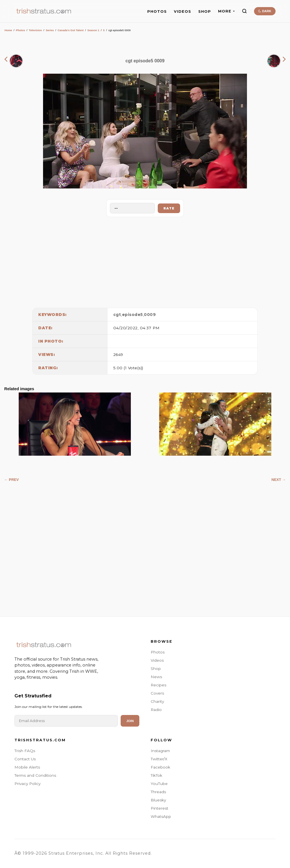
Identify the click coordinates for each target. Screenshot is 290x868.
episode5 (133, 315)
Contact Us (25, 759)
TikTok (156, 775)
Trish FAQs (25, 751)
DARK (265, 11)
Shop (156, 668)
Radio (156, 710)
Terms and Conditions (35, 775)
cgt (117, 315)
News (156, 677)
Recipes (158, 685)
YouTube (159, 784)
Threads (158, 792)
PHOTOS (157, 11)
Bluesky (158, 800)
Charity (157, 701)
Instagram (160, 751)
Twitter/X (159, 759)
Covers (157, 693)
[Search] (244, 11)
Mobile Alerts (27, 767)
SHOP (205, 11)
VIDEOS (183, 11)
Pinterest (159, 808)
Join (130, 721)
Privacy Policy (27, 784)
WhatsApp (161, 816)
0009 (150, 315)
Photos (21, 30)
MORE (226, 11)
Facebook (160, 767)
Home (8, 30)
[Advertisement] (145, 261)
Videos (157, 660)
